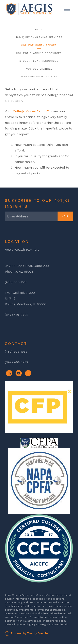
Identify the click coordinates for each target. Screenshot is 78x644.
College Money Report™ (31, 111)
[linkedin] (9, 373)
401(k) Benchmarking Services (39, 37)
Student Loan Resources (39, 61)
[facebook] (28, 373)
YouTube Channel (39, 69)
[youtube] (19, 373)
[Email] (31, 216)
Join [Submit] (65, 216)
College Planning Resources (39, 53)
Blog (39, 30)
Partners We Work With (39, 77)
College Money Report (39, 45)
